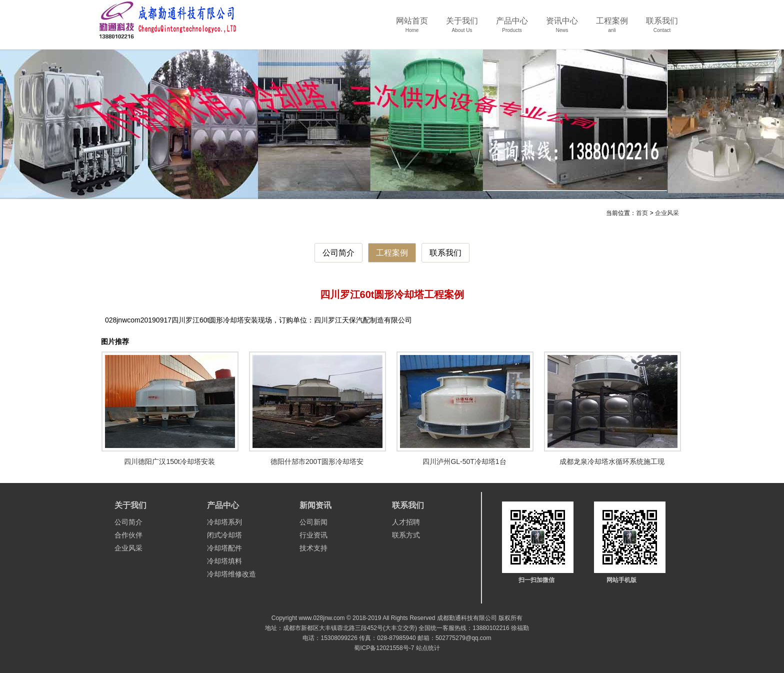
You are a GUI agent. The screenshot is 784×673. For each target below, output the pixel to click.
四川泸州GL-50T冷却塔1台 (464, 461)
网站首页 (412, 28)
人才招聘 (406, 522)
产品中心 (512, 28)
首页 (642, 213)
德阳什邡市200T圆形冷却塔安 (317, 461)
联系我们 (662, 28)
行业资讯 (313, 535)
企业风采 (667, 213)
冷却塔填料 (224, 561)
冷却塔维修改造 (231, 574)
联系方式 (406, 535)
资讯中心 (562, 28)
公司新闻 (313, 522)
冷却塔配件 (224, 548)
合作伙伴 (128, 535)
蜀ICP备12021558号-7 (384, 648)
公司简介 (338, 253)
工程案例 (612, 28)
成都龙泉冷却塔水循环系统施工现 (612, 461)
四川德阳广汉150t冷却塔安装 (169, 461)
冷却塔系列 (224, 522)
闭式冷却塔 (224, 535)
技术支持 (313, 548)
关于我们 (462, 28)
